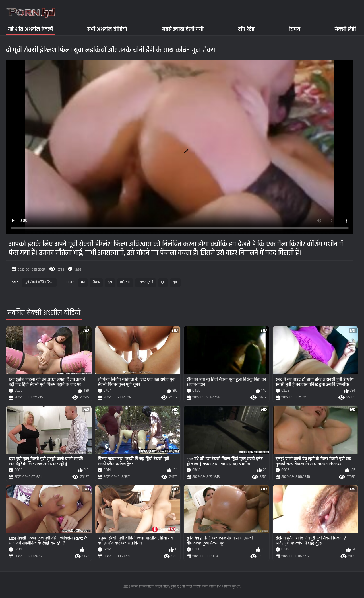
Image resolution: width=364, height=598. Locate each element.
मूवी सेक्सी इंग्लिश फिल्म (39, 282)
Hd (83, 282)
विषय (295, 29)
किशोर (96, 282)
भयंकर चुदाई (145, 282)
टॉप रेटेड (246, 29)
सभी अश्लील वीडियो (107, 29)
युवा (175, 282)
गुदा (110, 282)
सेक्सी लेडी (345, 29)
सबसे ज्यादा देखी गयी (183, 29)
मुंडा (163, 282)
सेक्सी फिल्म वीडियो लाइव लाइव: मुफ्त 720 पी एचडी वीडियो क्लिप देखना (173, 587)
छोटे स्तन (125, 282)
